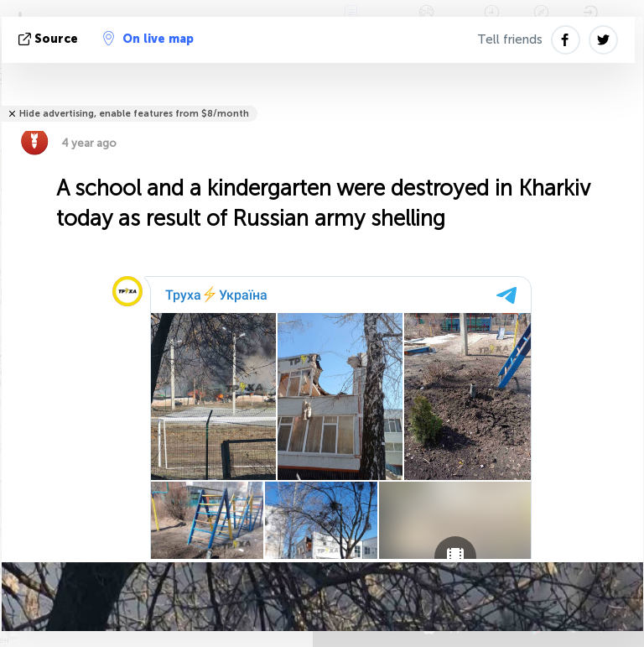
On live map (148, 39)
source (50, 39)
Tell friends (510, 39)
